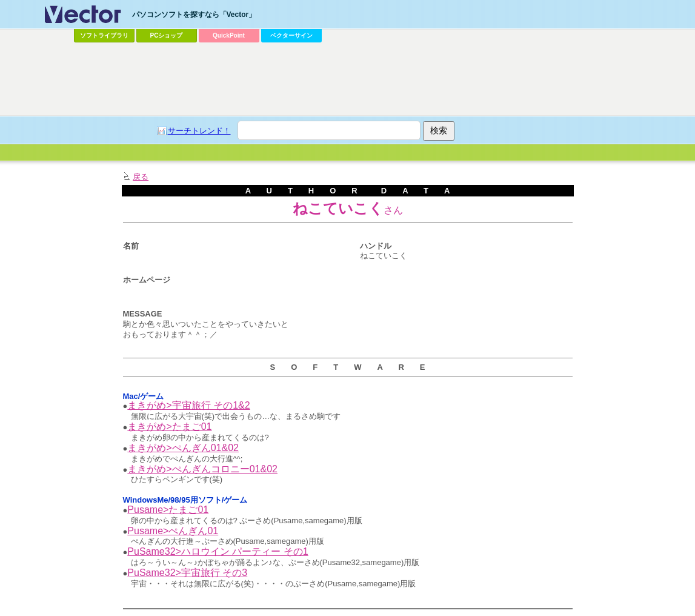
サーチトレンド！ (199, 131)
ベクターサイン (291, 35)
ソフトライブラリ (104, 35)
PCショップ (167, 35)
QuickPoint (229, 35)
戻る (141, 177)
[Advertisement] (348, 79)
